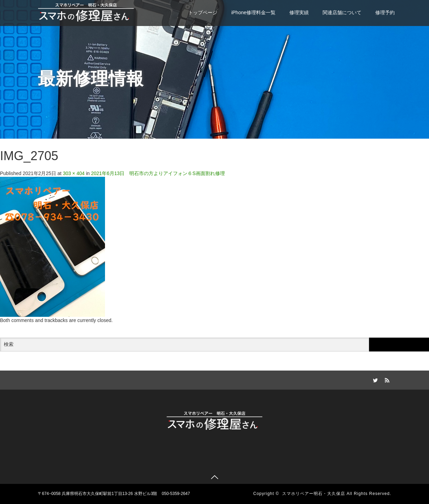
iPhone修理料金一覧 (253, 12)
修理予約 (385, 12)
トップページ (203, 12)
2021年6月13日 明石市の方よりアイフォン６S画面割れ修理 (158, 173)
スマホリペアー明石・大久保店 (314, 494)
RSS (386, 379)
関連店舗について (342, 12)
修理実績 (299, 12)
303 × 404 (74, 173)
